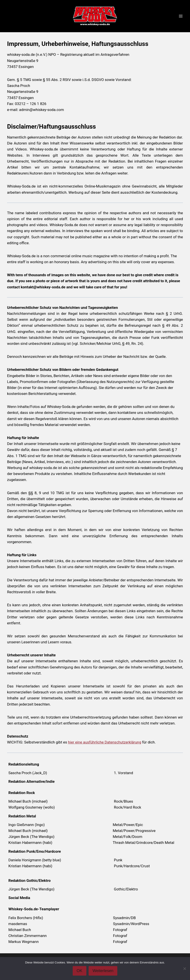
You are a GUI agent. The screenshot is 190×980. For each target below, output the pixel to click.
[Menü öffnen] (181, 16)
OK (80, 971)
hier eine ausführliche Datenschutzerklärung (105, 742)
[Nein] (184, 969)
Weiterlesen (103, 971)
